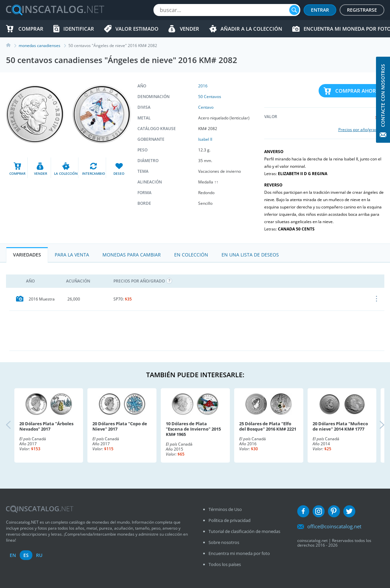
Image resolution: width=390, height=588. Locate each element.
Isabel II (205, 139)
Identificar (79, 29)
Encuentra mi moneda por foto (239, 553)
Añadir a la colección (251, 29)
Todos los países (225, 564)
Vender (189, 29)
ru (39, 555)
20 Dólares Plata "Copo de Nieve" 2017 (120, 426)
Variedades (27, 255)
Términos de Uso (225, 509)
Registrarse (362, 10)
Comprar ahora (357, 91)
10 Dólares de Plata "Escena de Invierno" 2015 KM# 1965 (193, 429)
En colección (191, 255)
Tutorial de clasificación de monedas (244, 531)
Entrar (320, 10)
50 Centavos (210, 97)
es (26, 555)
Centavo (206, 107)
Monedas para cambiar (132, 255)
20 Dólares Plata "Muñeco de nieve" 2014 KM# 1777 (340, 426)
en (13, 555)
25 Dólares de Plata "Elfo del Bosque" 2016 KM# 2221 (268, 426)
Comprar (31, 29)
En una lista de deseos (250, 255)
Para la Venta (72, 255)
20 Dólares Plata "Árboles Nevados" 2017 (46, 426)
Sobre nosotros (224, 542)
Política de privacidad (230, 520)
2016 (203, 86)
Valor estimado (137, 29)
